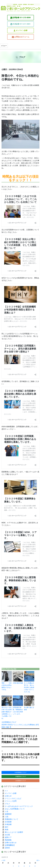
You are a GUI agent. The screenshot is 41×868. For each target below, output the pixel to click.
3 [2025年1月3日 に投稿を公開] (24, 866)
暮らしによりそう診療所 (14, 832)
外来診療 (8, 824)
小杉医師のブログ (21, 781)
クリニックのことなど (20, 725)
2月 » (38, 860)
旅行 (7, 827)
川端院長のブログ (21, 777)
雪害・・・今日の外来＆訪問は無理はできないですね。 (7, 686)
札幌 (7, 727)
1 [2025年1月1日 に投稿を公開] (13, 866)
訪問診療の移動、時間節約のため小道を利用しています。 (18, 711)
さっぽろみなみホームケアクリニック (19, 806)
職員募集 (8, 840)
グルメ (7, 804)
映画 (7, 830)
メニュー (4, 46)
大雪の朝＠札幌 (18, 683)
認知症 (7, 848)
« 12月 (3, 860)
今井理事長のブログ (9, 722)
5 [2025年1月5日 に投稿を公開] (35, 866)
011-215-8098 (20, 18)
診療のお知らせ (11, 843)
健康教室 (8, 814)
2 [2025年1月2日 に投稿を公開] (19, 866)
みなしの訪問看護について (15, 809)
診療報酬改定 (10, 845)
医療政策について (12, 819)
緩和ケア (9, 837)
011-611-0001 (20, 24)
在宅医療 (8, 822)
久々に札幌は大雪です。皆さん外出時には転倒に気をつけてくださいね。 (29, 687)
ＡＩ (7, 791)
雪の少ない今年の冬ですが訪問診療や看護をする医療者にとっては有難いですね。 (7, 713)
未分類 (7, 835)
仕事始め (32, 725)
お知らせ (8, 796)
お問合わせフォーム (21, 37)
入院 (7, 817)
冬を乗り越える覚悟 (29, 708)
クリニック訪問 (11, 801)
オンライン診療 (21, 31)
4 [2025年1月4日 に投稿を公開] (30, 866)
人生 (7, 811)
